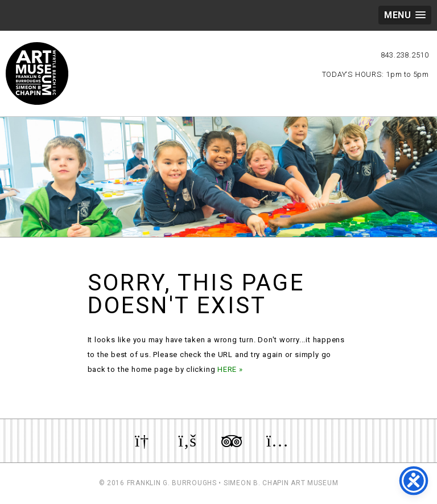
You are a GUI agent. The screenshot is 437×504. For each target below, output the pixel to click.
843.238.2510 (405, 55)
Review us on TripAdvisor (232, 441)
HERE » (230, 369)
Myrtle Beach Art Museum (37, 73)
